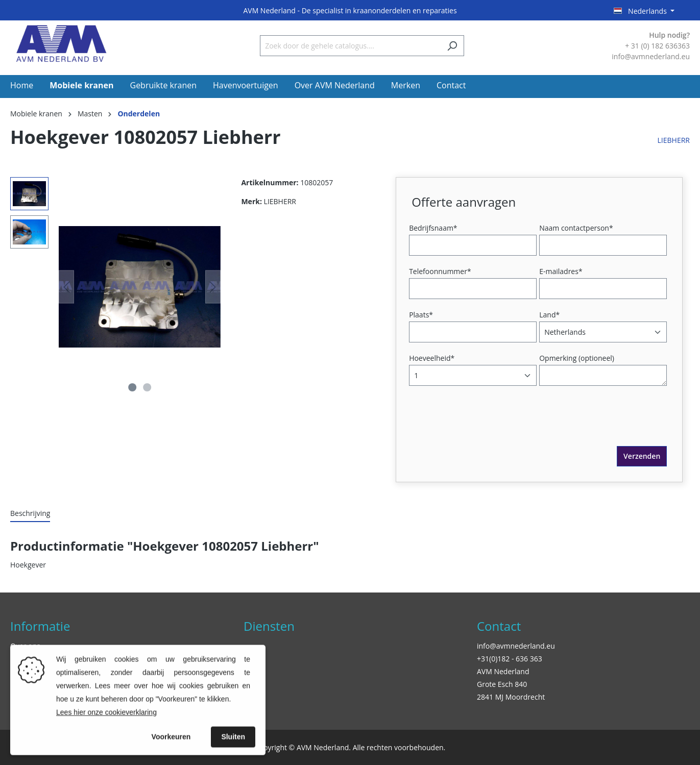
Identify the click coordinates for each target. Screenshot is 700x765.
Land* (549, 315)
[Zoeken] (452, 46)
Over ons (25, 646)
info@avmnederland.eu (516, 646)
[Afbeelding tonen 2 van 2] (147, 387)
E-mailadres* (561, 271)
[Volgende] (213, 287)
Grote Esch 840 (502, 684)
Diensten (269, 626)
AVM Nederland (503, 671)
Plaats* (421, 315)
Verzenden (642, 456)
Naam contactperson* (576, 228)
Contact (499, 626)
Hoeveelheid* (432, 358)
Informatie (40, 626)
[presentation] (489, 426)
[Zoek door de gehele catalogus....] (350, 46)
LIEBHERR (674, 140)
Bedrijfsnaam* (433, 228)
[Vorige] (66, 287)
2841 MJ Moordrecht (511, 697)
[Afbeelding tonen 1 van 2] (132, 387)
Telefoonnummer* (440, 271)
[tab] (30, 514)
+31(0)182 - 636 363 (510, 659)
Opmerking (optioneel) (577, 358)
